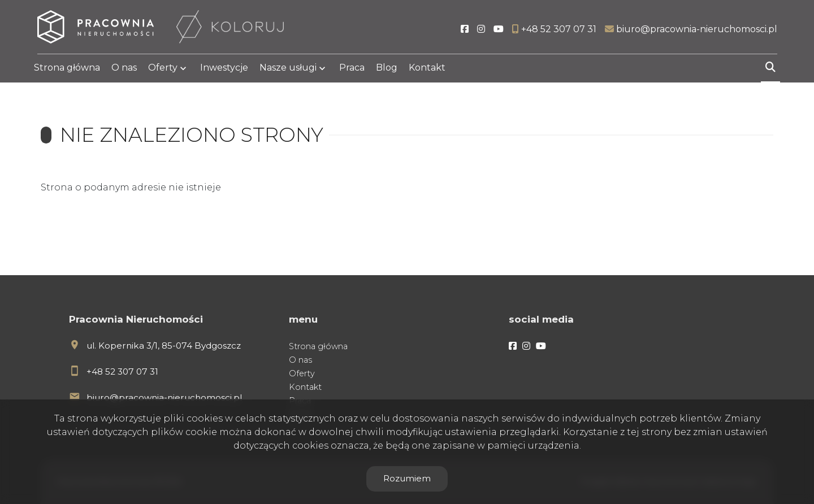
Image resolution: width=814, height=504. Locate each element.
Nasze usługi (288, 69)
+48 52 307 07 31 (122, 372)
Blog (387, 69)
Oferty (163, 69)
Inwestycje (224, 69)
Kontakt (427, 69)
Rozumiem (407, 478)
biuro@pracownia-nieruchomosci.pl (164, 397)
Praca (352, 69)
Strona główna (67, 69)
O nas (124, 69)
